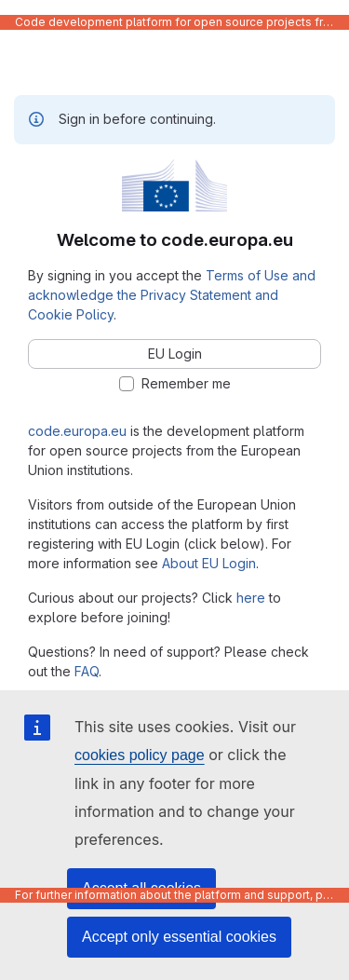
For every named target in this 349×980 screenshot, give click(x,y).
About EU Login (209, 563)
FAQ (87, 671)
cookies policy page (140, 755)
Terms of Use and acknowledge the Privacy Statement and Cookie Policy (172, 295)
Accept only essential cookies (179, 937)
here (251, 598)
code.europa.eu (77, 431)
